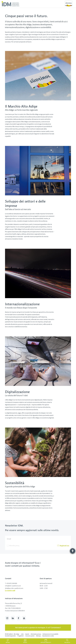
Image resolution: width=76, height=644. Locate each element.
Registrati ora (63, 546)
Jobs (22, 634)
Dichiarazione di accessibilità (50, 634)
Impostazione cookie (48, 636)
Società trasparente (10, 636)
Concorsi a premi (30, 636)
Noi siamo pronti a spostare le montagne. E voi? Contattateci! (38, 628)
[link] (10, 4)
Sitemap (38, 636)
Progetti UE (21, 636)
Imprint (27, 634)
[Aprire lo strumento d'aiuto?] (73, 551)
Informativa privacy (14, 546)
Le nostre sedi (10, 591)
